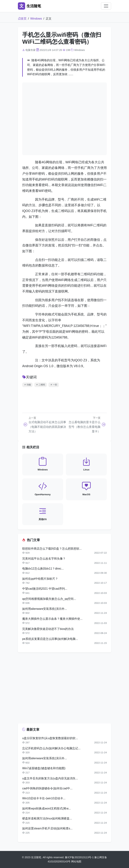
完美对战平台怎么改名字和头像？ (44, 559)
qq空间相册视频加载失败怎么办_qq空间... (49, 599)
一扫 (54, 385)
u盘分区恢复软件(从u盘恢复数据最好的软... (50, 738)
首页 (22, 19)
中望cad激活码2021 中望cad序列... (45, 589)
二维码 (40, 385)
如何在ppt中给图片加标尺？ (40, 579)
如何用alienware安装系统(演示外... (45, 609)
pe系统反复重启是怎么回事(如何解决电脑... (50, 639)
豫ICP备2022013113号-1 (79, 857)
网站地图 (76, 861)
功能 (27, 385)
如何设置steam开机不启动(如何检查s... (47, 828)
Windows (36, 19)
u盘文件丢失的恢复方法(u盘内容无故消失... (50, 778)
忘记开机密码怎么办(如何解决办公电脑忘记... (51, 748)
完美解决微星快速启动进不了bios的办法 (48, 629)
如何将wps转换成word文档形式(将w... (46, 808)
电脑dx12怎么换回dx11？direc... (43, 569)
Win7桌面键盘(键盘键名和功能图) (44, 768)
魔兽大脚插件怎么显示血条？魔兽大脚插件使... (52, 619)
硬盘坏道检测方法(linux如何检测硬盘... (47, 818)
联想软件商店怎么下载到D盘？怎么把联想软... (52, 549)
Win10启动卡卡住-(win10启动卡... (44, 798)
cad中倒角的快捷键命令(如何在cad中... (47, 788)
